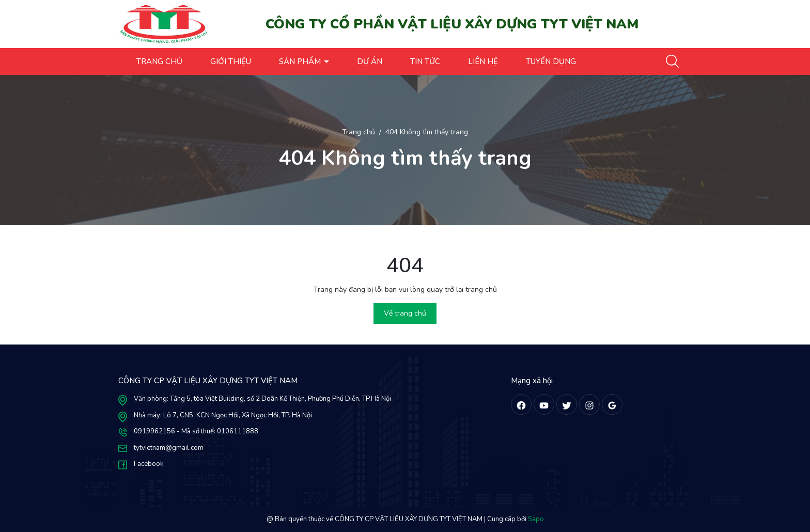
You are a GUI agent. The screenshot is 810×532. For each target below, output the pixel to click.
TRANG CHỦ (159, 61)
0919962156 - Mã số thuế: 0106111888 (196, 431)
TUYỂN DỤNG (551, 61)
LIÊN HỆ (483, 61)
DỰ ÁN (370, 61)
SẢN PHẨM (301, 61)
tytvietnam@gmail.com (169, 448)
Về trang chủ (405, 313)
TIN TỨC (425, 61)
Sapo (536, 519)
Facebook (149, 464)
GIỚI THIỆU (231, 61)
